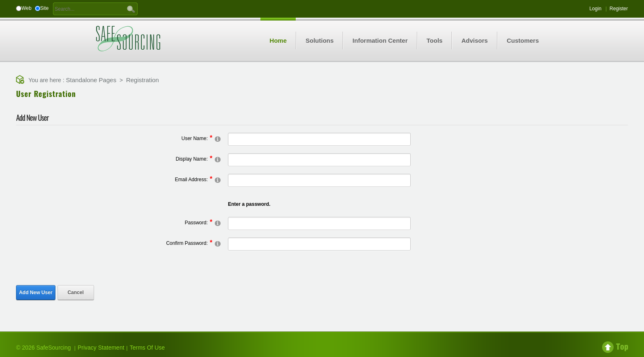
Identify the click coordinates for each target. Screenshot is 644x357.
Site (45, 8)
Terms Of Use (147, 348)
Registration (143, 80)
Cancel (75, 293)
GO (131, 9)
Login (595, 9)
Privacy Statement (101, 348)
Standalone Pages (91, 80)
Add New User (36, 293)
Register (619, 9)
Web (26, 8)
